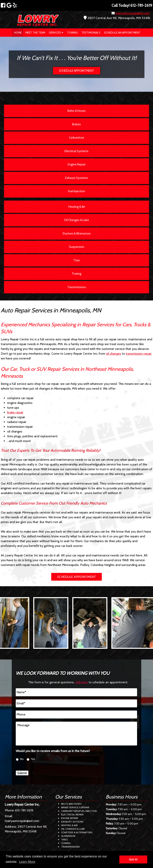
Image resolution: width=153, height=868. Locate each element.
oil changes (114, 354)
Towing (72, 33)
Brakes (76, 124)
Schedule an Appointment (122, 33)
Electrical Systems (76, 151)
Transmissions (77, 287)
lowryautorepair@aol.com (133, 13)
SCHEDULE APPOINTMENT (77, 71)
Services (56, 33)
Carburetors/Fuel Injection (79, 811)
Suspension (77, 247)
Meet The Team (35, 33)
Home (18, 33)
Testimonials (91, 33)
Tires (77, 260)
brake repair (15, 412)
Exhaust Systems (76, 178)
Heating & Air (77, 207)
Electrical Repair (72, 814)
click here (82, 682)
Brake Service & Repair (75, 807)
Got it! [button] (133, 859)
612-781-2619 (24, 810)
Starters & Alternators (77, 234)
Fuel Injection (77, 191)
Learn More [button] (27, 862)
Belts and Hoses (71, 804)
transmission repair (139, 354)
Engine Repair (77, 164)
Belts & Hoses (77, 111)
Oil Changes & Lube (76, 220)
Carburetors (77, 138)
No (22, 759)
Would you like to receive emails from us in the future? (54, 751)
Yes (33, 759)
